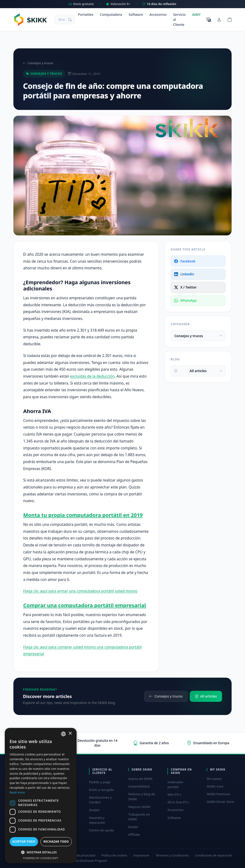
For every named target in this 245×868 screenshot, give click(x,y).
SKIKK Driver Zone (220, 802)
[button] (41, 852)
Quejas (94, 810)
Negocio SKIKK (139, 807)
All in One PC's (178, 802)
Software (136, 14)
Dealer (133, 827)
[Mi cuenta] (219, 20)
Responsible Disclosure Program (84, 861)
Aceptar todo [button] (24, 842)
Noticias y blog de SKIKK (142, 796)
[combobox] (63, 734)
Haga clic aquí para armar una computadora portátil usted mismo (80, 591)
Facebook (185, 261)
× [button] (70, 734)
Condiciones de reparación (214, 855)
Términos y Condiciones (172, 855)
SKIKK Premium (218, 794)
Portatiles (86, 14)
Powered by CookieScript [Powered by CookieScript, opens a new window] (41, 858)
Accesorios (158, 14)
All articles (198, 371)
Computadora (111, 14)
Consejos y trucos (38, 63)
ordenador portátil (175, 784)
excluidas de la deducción (92, 376)
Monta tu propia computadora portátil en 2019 (83, 515)
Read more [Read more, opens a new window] (17, 792)
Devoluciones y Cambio (100, 800)
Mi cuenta (214, 779)
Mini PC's (174, 794)
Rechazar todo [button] (56, 842)
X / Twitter (185, 287)
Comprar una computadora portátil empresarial (85, 605)
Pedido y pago (100, 782)
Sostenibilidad (139, 786)
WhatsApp (185, 301)
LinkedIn (184, 274)
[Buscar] (70, 19)
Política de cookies (114, 855)
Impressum (142, 855)
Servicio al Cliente (179, 20)
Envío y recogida (101, 790)
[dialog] (41, 796)
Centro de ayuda (101, 830)
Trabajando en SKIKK (139, 817)
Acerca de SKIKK (140, 779)
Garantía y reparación (97, 820)
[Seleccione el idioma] (209, 20)
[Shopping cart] (230, 20)
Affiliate (134, 834)
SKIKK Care (215, 786)
